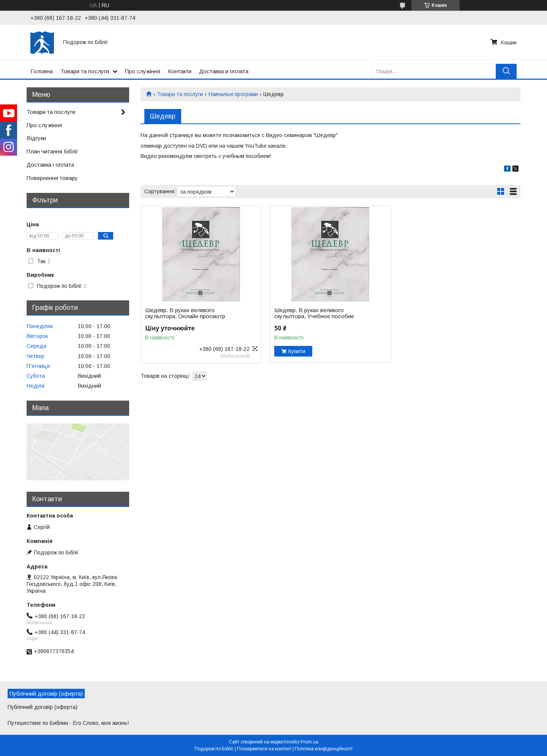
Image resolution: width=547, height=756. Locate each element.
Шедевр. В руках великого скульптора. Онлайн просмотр (185, 313)
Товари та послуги (85, 71)
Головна (42, 71)
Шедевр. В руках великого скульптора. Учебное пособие (314, 313)
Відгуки (36, 138)
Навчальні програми (233, 94)
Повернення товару (52, 178)
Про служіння (143, 71)
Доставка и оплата (224, 71)
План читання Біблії (52, 151)
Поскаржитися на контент (264, 749)
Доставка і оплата (50, 165)
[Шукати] (506, 71)
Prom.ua (309, 742)
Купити (297, 351)
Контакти (180, 71)
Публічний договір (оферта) (43, 707)
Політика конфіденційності (324, 749)
